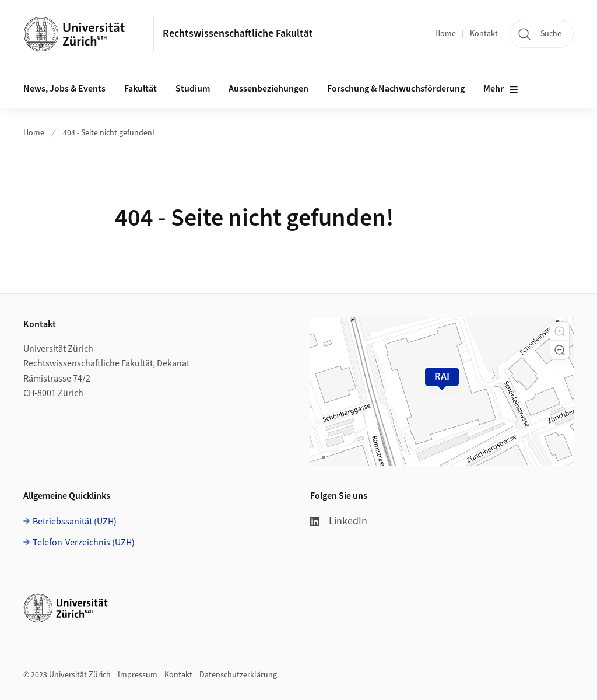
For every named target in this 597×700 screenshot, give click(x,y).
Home (445, 34)
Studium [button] (193, 89)
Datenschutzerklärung (238, 675)
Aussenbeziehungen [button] (268, 89)
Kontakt (484, 34)
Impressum (138, 675)
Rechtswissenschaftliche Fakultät (238, 34)
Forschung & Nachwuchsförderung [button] (396, 89)
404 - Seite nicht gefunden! (109, 133)
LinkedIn (339, 521)
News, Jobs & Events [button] (64, 89)
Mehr (501, 89)
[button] (560, 331)
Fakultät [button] (141, 89)
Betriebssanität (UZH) (75, 521)
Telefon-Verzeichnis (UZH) (84, 542)
